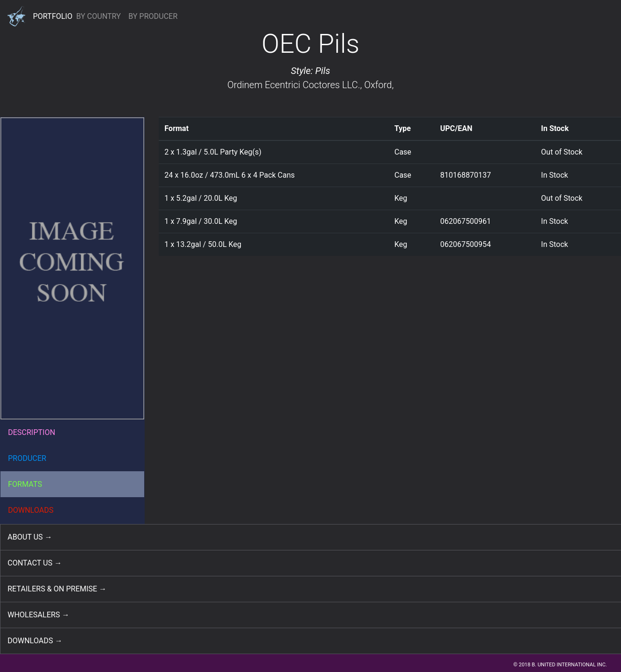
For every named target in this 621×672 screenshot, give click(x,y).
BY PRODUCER (153, 16)
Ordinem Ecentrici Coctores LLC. (294, 85)
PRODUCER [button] (27, 458)
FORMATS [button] (25, 484)
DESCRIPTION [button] (32, 432)
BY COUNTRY (99, 16)
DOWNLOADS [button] (31, 510)
